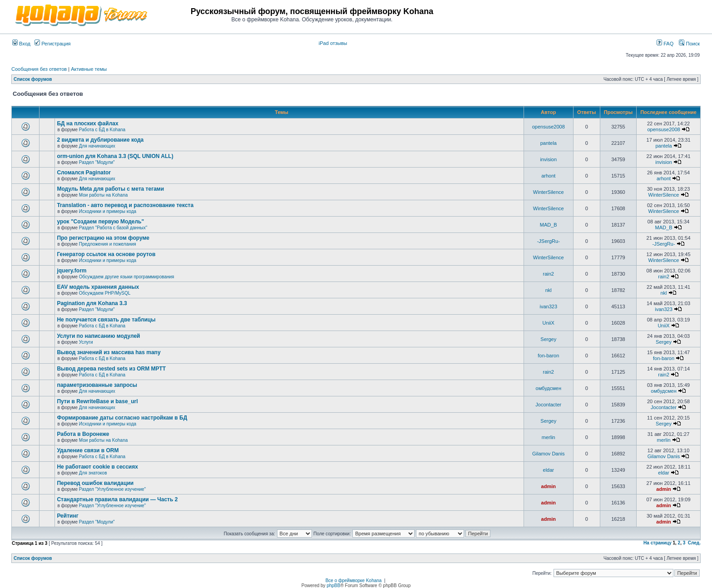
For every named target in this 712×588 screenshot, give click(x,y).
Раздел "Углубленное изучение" (112, 489)
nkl (549, 290)
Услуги (86, 342)
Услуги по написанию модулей (98, 336)
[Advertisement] (593, 15)
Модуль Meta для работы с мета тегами (110, 189)
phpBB (333, 586)
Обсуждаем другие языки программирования (127, 277)
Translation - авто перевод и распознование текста (125, 205)
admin (549, 486)
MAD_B (549, 225)
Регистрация (52, 44)
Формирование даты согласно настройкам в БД (122, 418)
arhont (548, 176)
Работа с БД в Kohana (102, 130)
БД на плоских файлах (87, 124)
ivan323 (548, 306)
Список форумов (33, 79)
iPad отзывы (333, 43)
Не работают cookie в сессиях (97, 467)
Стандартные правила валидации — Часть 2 (117, 499)
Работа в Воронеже (83, 434)
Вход (21, 44)
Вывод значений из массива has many (109, 352)
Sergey (548, 339)
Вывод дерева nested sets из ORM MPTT (111, 369)
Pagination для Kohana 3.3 (92, 303)
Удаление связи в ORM (88, 450)
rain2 (549, 274)
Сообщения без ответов (39, 69)
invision (548, 159)
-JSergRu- (549, 241)
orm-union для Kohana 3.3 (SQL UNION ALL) (115, 156)
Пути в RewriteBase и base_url (97, 401)
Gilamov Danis (549, 454)
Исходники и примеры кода (108, 211)
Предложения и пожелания (108, 244)
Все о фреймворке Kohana (354, 581)
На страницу (658, 543)
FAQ (665, 44)
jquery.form (72, 271)
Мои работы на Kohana (103, 195)
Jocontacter (548, 405)
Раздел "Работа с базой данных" (113, 228)
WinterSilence (549, 192)
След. (694, 543)
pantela (549, 143)
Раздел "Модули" (97, 162)
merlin (549, 437)
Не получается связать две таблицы (106, 320)
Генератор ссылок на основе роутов (106, 254)
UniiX (549, 323)
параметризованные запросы (97, 385)
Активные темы (89, 69)
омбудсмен (549, 388)
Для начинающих (97, 146)
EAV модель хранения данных (98, 287)
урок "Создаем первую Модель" (100, 222)
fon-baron (548, 356)
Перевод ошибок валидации (95, 483)
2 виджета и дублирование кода (100, 140)
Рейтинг (67, 516)
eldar (549, 470)
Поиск (689, 44)
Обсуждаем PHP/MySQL (105, 293)
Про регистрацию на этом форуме (103, 238)
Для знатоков (93, 473)
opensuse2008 (549, 127)
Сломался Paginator (84, 173)
